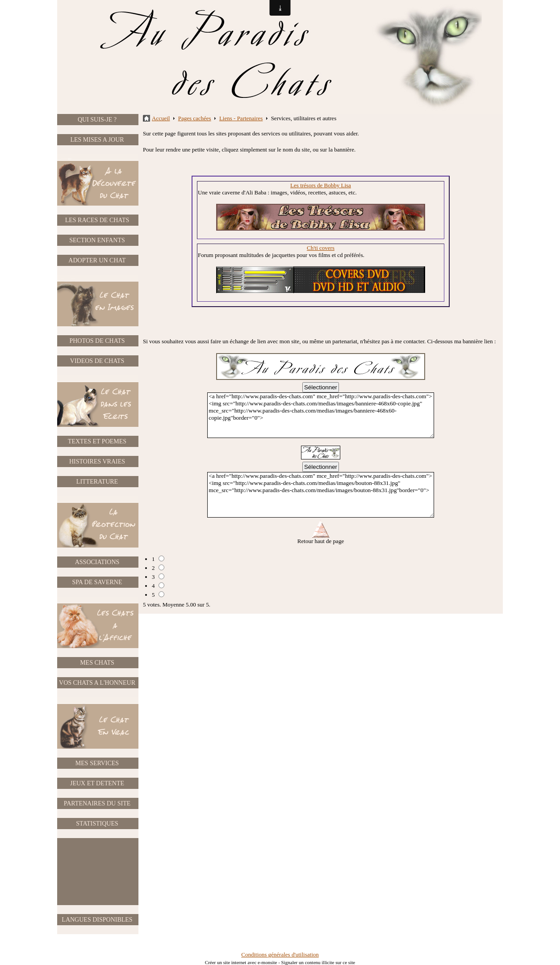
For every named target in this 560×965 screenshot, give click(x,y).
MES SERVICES (97, 763)
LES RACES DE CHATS (97, 220)
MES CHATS (97, 663)
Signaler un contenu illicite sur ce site (318, 962)
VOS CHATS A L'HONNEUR (97, 683)
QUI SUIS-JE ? (97, 120)
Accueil (161, 118)
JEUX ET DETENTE (97, 783)
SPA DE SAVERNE (97, 582)
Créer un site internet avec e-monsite (241, 962)
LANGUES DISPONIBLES (97, 920)
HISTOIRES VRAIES (97, 461)
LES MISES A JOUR (97, 140)
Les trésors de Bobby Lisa (321, 185)
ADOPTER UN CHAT (97, 260)
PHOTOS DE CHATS (97, 341)
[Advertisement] (97, 872)
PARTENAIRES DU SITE (97, 803)
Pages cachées (195, 118)
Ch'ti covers (321, 248)
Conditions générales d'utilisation (280, 954)
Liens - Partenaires (241, 118)
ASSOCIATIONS (97, 562)
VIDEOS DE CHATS (97, 361)
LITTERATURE (97, 482)
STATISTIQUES (97, 824)
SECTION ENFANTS (97, 240)
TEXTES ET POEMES (97, 441)
